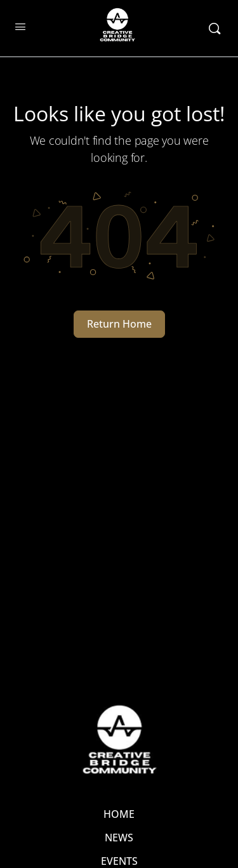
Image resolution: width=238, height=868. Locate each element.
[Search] (215, 29)
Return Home (119, 324)
